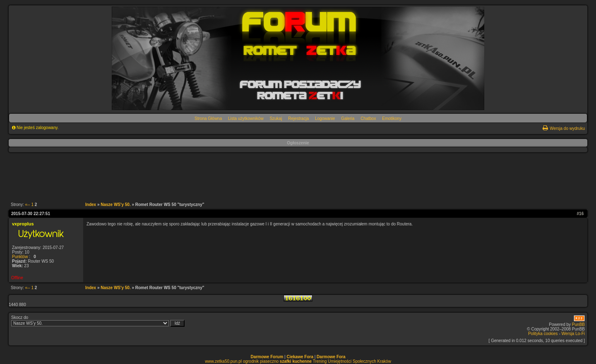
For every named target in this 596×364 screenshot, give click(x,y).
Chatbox (368, 119)
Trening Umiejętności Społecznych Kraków (352, 361)
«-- (27, 205)
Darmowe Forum (267, 357)
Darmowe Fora (331, 357)
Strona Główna (208, 119)
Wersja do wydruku (567, 128)
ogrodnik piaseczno (261, 361)
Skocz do (98, 321)
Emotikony (392, 119)
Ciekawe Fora (300, 357)
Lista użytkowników (246, 119)
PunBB (578, 324)
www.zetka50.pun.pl (223, 361)
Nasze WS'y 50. (115, 205)
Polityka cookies (543, 334)
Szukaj (276, 119)
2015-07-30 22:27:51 (31, 214)
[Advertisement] (293, 175)
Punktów (20, 257)
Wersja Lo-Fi (573, 334)
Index (91, 205)
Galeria (348, 119)
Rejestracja (298, 119)
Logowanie (325, 119)
